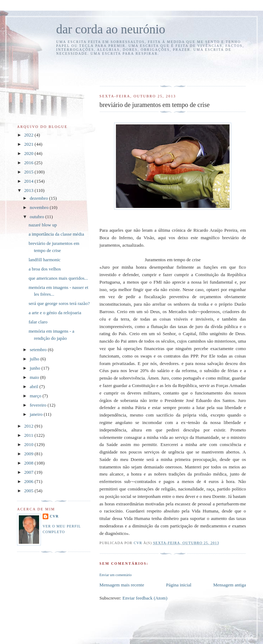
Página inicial (179, 585)
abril (35, 387)
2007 (29, 472)
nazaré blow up (42, 225)
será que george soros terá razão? (59, 303)
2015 (29, 172)
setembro (39, 350)
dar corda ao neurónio (111, 29)
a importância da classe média (56, 234)
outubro (38, 217)
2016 (29, 163)
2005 (29, 491)
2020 (29, 153)
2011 (29, 435)
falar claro (38, 322)
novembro (40, 207)
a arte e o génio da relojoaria (55, 313)
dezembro (40, 198)
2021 (29, 144)
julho (35, 359)
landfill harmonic (44, 260)
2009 (29, 454)
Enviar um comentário (116, 575)
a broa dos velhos (45, 269)
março (36, 396)
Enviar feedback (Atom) (145, 598)
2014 (29, 181)
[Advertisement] (141, 70)
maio (35, 377)
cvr (54, 516)
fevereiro (39, 405)
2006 (29, 481)
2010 (29, 444)
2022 (29, 135)
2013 (29, 190)
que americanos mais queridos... (58, 278)
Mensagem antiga (230, 585)
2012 (29, 426)
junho (36, 368)
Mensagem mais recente (122, 585)
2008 (29, 463)
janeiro (37, 414)
